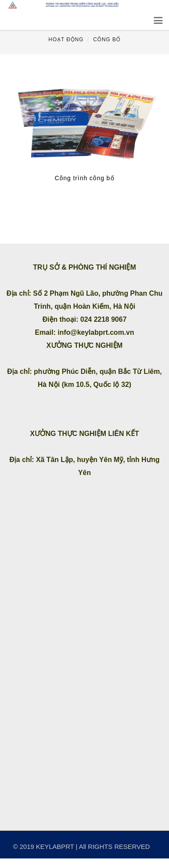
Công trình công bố (84, 178)
